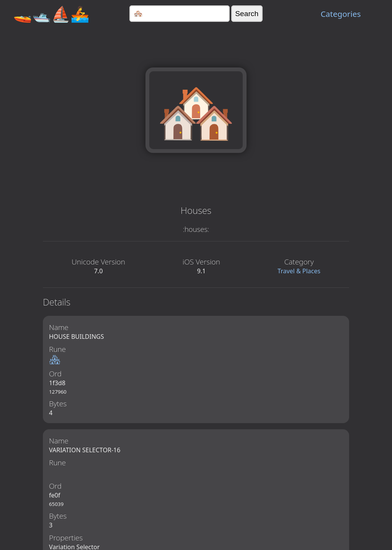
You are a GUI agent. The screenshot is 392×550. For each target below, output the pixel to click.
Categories (341, 14)
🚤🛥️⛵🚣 (51, 14)
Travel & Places (299, 271)
